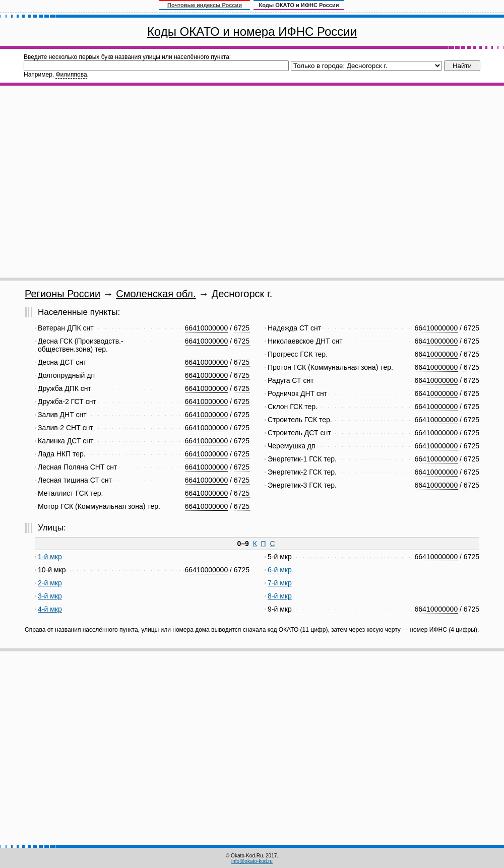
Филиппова (71, 75)
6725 (242, 328)
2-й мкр (50, 583)
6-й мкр (280, 570)
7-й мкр (280, 583)
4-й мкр (50, 609)
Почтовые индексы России (205, 5)
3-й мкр (50, 596)
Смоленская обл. (156, 294)
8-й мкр (280, 596)
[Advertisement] (94, 182)
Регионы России (62, 294)
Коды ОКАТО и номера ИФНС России (252, 31)
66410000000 (207, 328)
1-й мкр (50, 557)
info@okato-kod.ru (252, 861)
